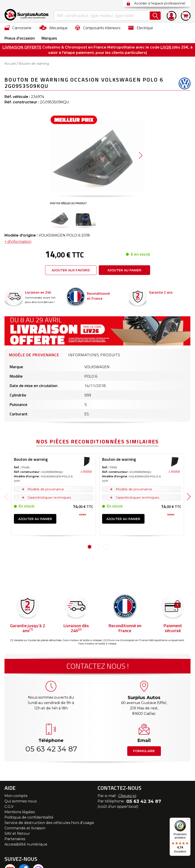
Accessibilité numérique (26, 844)
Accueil (10, 64)
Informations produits (94, 355)
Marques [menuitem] (49, 38)
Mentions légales (20, 812)
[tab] (34, 354)
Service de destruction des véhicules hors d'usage (49, 823)
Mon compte (16, 796)
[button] (61, 218)
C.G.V (9, 807)
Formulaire (144, 751)
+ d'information (18, 242)
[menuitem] (18, 28)
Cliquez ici (127, 796)
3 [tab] (106, 547)
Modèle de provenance (34, 355)
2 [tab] (98, 547)
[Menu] (188, 820)
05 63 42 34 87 (51, 749)
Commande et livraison (25, 828)
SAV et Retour (17, 834)
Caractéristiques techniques (49, 498)
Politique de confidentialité (29, 817)
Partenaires (15, 839)
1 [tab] (90, 547)
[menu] (97, 33)
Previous (6, 497)
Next (189, 497)
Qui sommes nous (21, 801)
